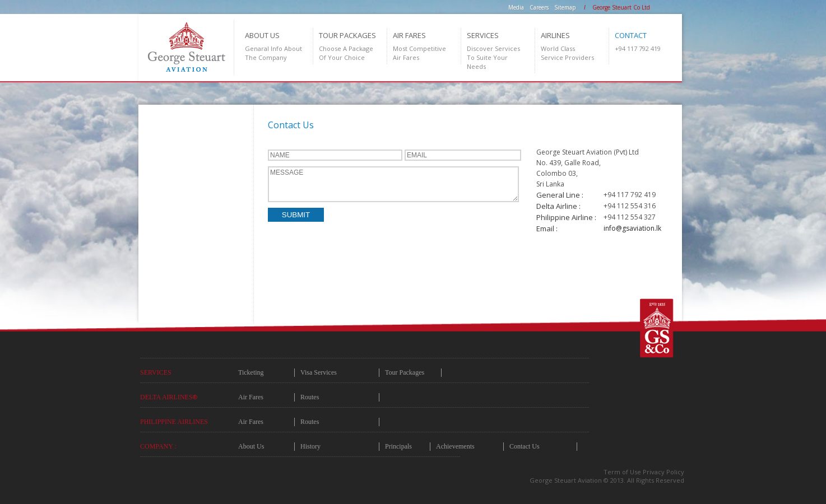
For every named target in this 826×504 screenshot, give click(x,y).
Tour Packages (405, 372)
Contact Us (525, 446)
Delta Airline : (558, 206)
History (310, 446)
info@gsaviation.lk (632, 228)
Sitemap (565, 7)
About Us (251, 446)
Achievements (455, 446)
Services (156, 372)
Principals (398, 446)
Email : (547, 228)
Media (516, 7)
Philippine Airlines (174, 422)
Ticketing (251, 372)
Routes (310, 397)
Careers (539, 7)
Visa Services (319, 372)
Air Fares (251, 397)
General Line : (560, 195)
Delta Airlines (169, 397)
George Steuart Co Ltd (621, 7)
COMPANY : (158, 446)
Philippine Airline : (566, 217)
